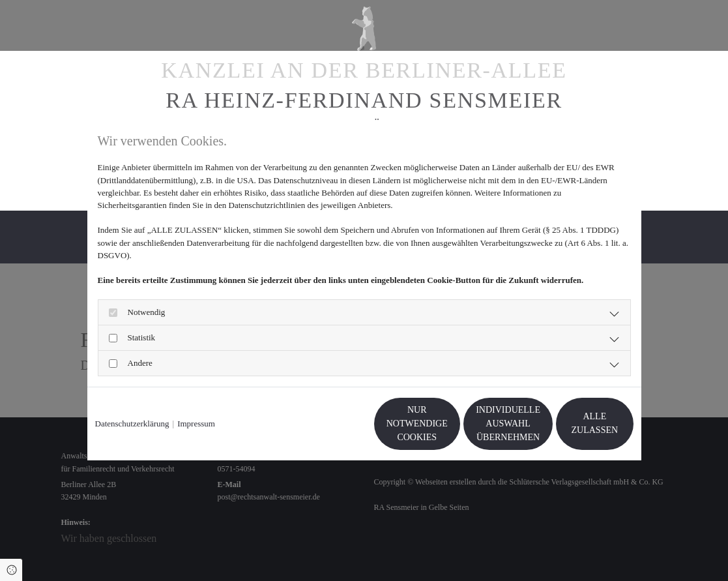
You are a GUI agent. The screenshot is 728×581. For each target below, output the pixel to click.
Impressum (196, 424)
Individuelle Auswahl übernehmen (449, 424)
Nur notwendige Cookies (325, 423)
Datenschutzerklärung (132, 424)
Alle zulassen (573, 424)
